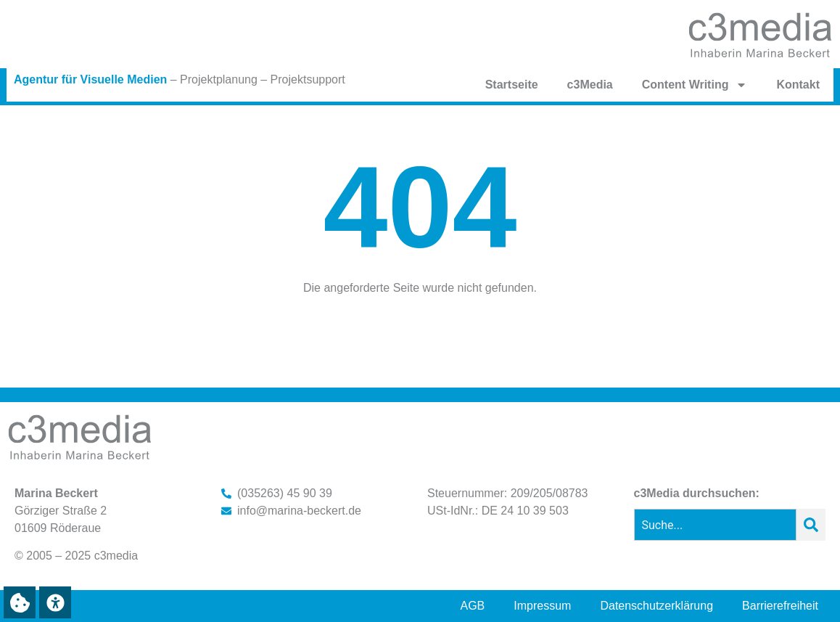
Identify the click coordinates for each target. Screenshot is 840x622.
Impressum (542, 606)
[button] (20, 602)
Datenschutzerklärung (656, 606)
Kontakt (798, 85)
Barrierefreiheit (780, 606)
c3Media (590, 85)
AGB (473, 606)
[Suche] (811, 525)
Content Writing (695, 85)
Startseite (512, 85)
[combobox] (716, 525)
